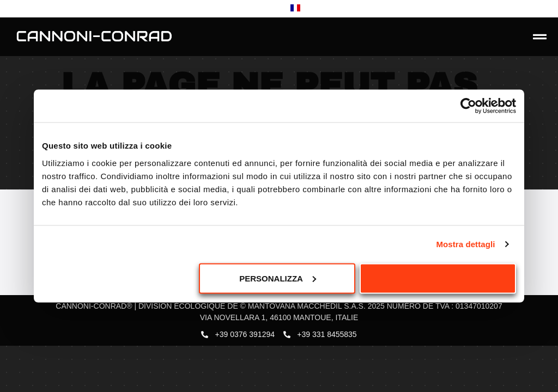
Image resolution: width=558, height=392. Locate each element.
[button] (540, 37)
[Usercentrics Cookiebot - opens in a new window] (468, 106)
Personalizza (278, 278)
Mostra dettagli (465, 244)
